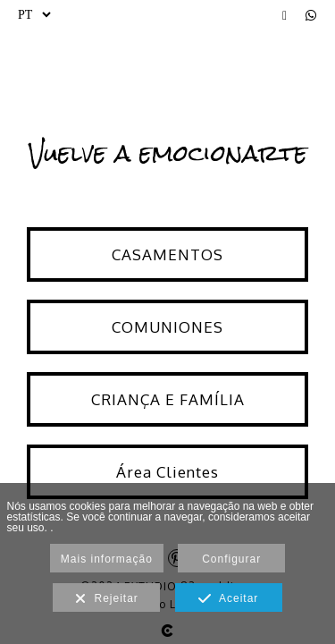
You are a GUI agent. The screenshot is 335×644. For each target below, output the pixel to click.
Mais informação (107, 559)
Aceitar (228, 599)
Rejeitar (107, 599)
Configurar (231, 559)
